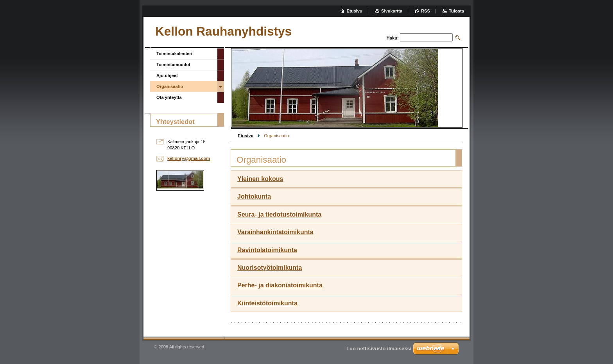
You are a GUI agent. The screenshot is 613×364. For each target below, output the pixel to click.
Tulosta (456, 11)
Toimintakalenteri (174, 54)
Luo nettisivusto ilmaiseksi (379, 349)
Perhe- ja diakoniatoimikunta (280, 285)
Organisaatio (170, 86)
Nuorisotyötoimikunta (270, 268)
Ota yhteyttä (169, 97)
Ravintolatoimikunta (267, 250)
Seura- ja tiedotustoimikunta (279, 214)
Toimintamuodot (173, 65)
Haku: (393, 38)
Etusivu (246, 136)
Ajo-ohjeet (167, 75)
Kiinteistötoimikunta (267, 303)
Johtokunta (254, 196)
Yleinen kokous (260, 179)
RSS (426, 11)
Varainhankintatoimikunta (275, 232)
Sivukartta (392, 11)
